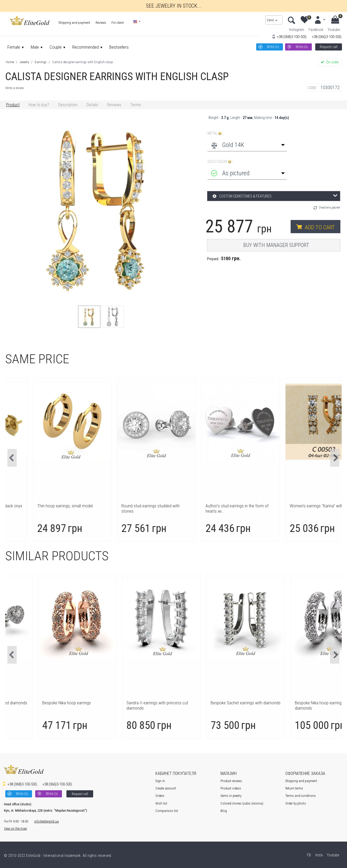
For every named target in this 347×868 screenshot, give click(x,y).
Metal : (216, 133)
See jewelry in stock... (174, 6)
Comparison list (167, 811)
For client (118, 23)
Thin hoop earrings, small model (124, 506)
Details (92, 105)
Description (68, 105)
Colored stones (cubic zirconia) (242, 803)
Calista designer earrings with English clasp (83, 62)
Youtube (334, 30)
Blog (224, 811)
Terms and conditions (301, 796)
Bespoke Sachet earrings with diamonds (300, 703)
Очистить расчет (330, 208)
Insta (319, 855)
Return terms (294, 788)
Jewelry (24, 62)
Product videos (231, 788)
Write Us (273, 47)
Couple (56, 47)
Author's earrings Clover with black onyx (47, 506)
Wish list (161, 803)
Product (13, 105)
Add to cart (320, 227)
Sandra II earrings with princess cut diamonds (212, 705)
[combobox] (247, 145)
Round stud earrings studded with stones (210, 508)
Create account (166, 788)
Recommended (85, 47)
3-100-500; (292, 37)
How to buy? (39, 105)
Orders (160, 796)
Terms (136, 105)
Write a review (15, 88)
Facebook (316, 30)
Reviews (101, 23)
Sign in (160, 781)
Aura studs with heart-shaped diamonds (47, 703)
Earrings (41, 62)
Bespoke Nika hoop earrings (121, 703)
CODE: (313, 88)
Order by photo (296, 803)
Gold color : (221, 162)
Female (14, 47)
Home (10, 62)
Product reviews (231, 781)
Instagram (297, 30)
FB (309, 855)
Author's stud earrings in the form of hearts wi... (296, 508)
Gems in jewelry (231, 796)
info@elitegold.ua (46, 821)
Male (35, 47)
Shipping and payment (74, 23)
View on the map (15, 828)
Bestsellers (119, 47)
